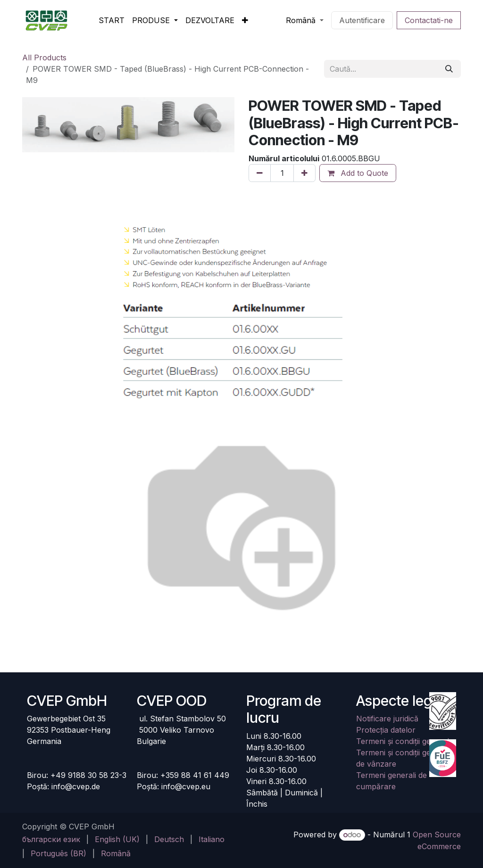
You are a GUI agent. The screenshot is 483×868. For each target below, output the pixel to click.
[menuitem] (112, 20)
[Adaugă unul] (304, 173)
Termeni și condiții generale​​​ (405, 741)
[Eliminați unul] (260, 173)
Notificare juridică (387, 719)
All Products (44, 58)
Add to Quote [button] (358, 173)
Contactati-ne (429, 20)
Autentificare (362, 20)
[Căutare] (449, 69)
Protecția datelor (386, 730)
